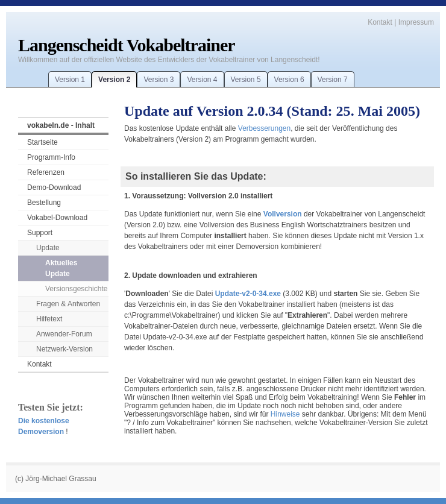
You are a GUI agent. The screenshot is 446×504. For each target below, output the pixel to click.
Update (48, 248)
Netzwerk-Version (64, 349)
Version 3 (159, 80)
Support (40, 233)
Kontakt (380, 22)
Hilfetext (49, 319)
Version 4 (202, 80)
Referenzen (46, 172)
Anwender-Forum (64, 334)
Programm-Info (51, 157)
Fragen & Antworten (68, 304)
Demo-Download (54, 187)
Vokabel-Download (57, 218)
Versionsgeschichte (76, 289)
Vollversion (283, 214)
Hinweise (285, 414)
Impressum (416, 22)
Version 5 (246, 80)
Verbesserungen (264, 128)
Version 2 (114, 80)
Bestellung (44, 203)
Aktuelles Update (61, 268)
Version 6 (289, 80)
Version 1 (70, 80)
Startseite (42, 142)
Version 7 (333, 80)
